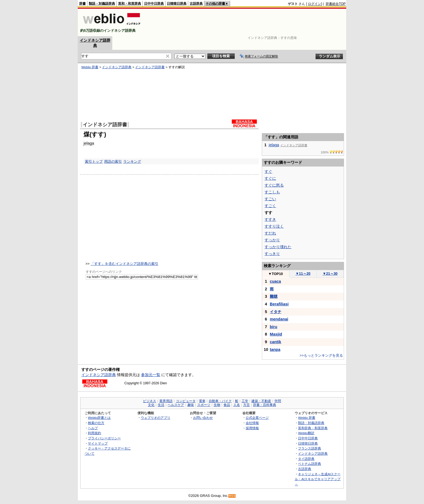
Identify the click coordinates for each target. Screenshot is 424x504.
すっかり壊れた (278, 247)
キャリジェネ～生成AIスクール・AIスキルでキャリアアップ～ (318, 479)
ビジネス (150, 401)
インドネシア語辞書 (150, 67)
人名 (237, 405)
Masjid (276, 334)
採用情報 (252, 428)
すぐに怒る (274, 185)
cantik (276, 342)
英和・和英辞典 (130, 4)
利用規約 (94, 433)
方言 (247, 405)
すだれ (270, 233)
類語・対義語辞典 (102, 4)
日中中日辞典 (154, 4)
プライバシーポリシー (104, 438)
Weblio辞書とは (99, 418)
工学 (245, 401)
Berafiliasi (279, 304)
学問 (278, 401)
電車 (202, 401)
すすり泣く (274, 226)
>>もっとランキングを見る (321, 355)
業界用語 (166, 401)
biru (273, 327)
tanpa (275, 350)
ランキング (132, 161)
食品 (227, 405)
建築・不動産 (261, 401)
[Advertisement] (246, 22)
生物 (217, 405)
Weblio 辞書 (90, 67)
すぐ (268, 171)
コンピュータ (186, 401)
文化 (151, 405)
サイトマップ (98, 443)
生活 (161, 405)
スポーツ (204, 405)
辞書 (82, 4)
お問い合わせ (203, 418)
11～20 (303, 274)
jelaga (89, 143)
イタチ (276, 312)
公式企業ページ (257, 418)
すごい (270, 199)
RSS (232, 496)
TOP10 (276, 274)
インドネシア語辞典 (117, 67)
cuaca (275, 281)
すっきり (272, 254)
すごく (270, 206)
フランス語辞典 (310, 448)
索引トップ (94, 161)
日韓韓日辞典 (177, 4)
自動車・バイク (220, 401)
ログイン (314, 4)
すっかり (272, 240)
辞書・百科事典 (265, 405)
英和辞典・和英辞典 (313, 428)
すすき (270, 219)
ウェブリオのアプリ (156, 418)
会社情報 (252, 423)
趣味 (191, 405)
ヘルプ (93, 428)
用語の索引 (113, 161)
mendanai (279, 319)
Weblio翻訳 (306, 433)
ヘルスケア (176, 405)
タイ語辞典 (306, 459)
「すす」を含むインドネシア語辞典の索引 (124, 264)
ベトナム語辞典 (310, 464)
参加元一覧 (151, 375)
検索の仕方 (96, 423)
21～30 (330, 274)
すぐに (270, 178)
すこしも (272, 192)
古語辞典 (196, 4)
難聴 (274, 296)
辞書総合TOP (336, 4)
